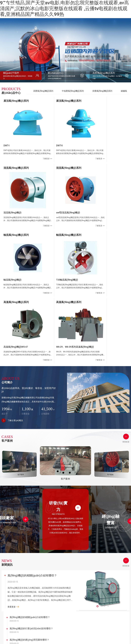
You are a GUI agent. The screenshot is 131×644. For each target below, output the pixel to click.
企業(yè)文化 (46, 590)
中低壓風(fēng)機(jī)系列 (73, 91)
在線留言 (98, 594)
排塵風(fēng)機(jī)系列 (102, 91)
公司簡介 (45, 580)
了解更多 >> (37, 152)
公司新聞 (84, 585)
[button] (98, 518)
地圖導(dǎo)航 (100, 598)
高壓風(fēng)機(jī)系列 (43, 91)
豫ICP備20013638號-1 (100, 638)
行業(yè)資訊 (86, 590)
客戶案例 (72, 580)
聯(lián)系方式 (100, 589)
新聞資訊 (85, 580)
